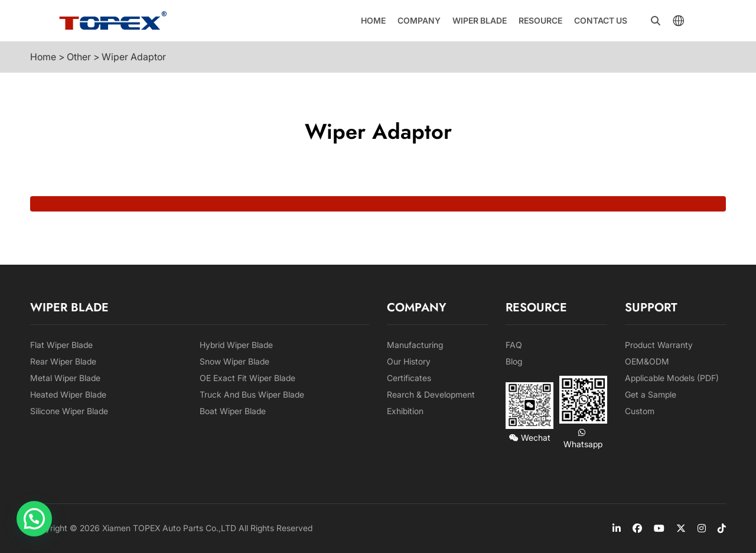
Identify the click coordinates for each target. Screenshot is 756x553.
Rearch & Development (431, 394)
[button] (34, 519)
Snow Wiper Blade (234, 361)
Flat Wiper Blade (61, 345)
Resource (540, 20)
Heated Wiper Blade (68, 394)
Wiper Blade (480, 20)
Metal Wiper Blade (65, 378)
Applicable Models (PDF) (672, 378)
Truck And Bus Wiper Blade (252, 394)
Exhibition (405, 411)
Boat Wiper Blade (233, 411)
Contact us (601, 20)
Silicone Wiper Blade (69, 411)
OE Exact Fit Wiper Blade (247, 378)
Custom (640, 411)
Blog (514, 361)
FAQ (514, 345)
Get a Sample (651, 394)
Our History (409, 361)
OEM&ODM (647, 361)
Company (419, 20)
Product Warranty (659, 345)
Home (373, 20)
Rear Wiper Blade (63, 361)
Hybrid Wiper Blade (236, 345)
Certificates (409, 378)
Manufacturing (415, 345)
